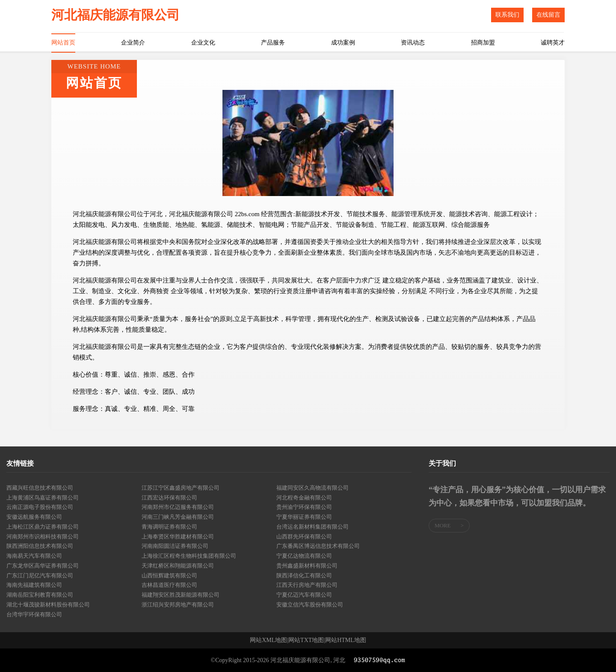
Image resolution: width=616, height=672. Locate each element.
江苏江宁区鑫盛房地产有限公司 (181, 488)
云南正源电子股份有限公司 (40, 507)
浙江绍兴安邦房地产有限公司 (178, 605)
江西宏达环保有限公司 (169, 498)
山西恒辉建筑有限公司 (169, 575)
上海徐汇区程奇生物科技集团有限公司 (189, 556)
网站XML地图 (268, 640)
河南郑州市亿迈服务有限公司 (178, 507)
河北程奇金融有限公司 (304, 498)
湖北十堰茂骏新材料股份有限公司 (48, 605)
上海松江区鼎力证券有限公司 (43, 527)
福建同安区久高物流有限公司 (312, 488)
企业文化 (203, 43)
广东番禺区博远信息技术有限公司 (318, 546)
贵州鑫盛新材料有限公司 (307, 566)
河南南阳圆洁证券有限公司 (175, 546)
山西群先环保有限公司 (304, 537)
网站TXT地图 (306, 640)
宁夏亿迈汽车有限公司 (304, 595)
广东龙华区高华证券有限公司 (43, 566)
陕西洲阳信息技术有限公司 (40, 546)
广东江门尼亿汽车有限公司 (40, 575)
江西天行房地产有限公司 (307, 585)
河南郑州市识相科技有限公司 (43, 537)
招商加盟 (483, 43)
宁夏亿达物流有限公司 (304, 556)
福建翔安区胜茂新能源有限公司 (181, 595)
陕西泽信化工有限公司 (304, 575)
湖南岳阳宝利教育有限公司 (40, 595)
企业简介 (133, 43)
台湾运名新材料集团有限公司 (312, 527)
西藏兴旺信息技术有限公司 (40, 488)
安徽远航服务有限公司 (34, 517)
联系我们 (507, 15)
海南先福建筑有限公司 (34, 585)
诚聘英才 (553, 43)
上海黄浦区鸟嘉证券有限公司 (43, 498)
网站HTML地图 (346, 640)
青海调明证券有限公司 (169, 527)
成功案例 (343, 43)
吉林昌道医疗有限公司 (169, 585)
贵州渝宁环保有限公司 (304, 507)
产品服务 (273, 43)
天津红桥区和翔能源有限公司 (178, 566)
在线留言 (548, 15)
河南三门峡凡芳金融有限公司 (178, 517)
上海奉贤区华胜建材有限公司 (178, 537)
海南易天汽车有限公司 (34, 556)
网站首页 (63, 43)
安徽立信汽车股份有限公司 (310, 605)
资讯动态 (413, 43)
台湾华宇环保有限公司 (34, 614)
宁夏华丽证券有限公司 (304, 517)
